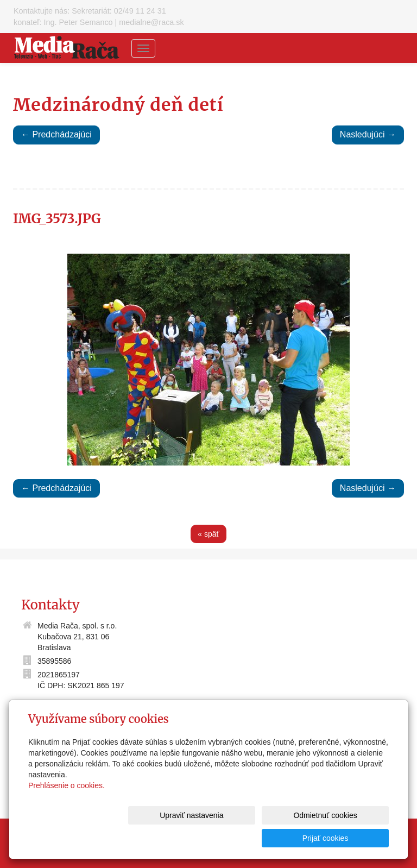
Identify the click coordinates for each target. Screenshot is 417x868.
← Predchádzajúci (56, 134)
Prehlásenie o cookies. (67, 808)
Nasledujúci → (368, 134)
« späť (208, 534)
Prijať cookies (347, 838)
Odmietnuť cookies (257, 838)
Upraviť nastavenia (168, 838)
